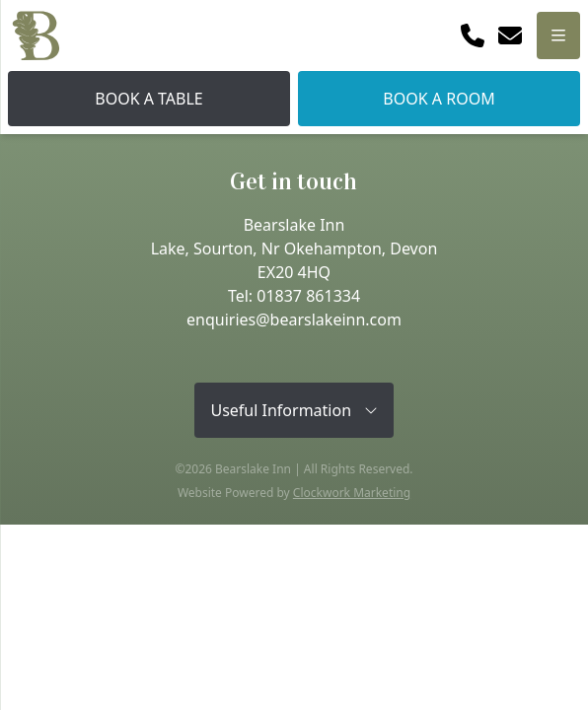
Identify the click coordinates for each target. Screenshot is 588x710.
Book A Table (149, 99)
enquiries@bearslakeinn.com (294, 319)
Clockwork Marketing (352, 493)
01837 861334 (308, 296)
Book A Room (439, 99)
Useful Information (294, 410)
